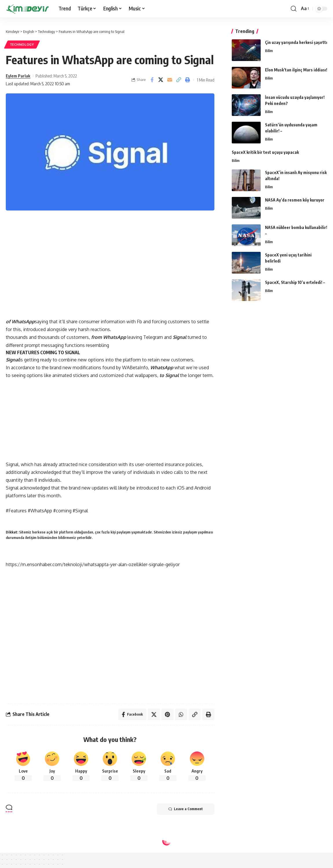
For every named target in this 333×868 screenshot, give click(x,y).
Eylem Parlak (18, 76)
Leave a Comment (186, 809)
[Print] (188, 80)
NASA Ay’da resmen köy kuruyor (295, 200)
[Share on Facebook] (152, 80)
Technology (22, 44)
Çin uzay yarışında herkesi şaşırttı (296, 42)
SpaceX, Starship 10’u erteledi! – (295, 282)
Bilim (269, 51)
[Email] (170, 80)
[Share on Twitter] (161, 80)
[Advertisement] (110, 263)
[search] (294, 9)
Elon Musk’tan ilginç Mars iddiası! (296, 70)
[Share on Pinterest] (168, 714)
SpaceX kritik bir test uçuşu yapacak (265, 152)
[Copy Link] (179, 80)
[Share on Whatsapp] (181, 714)
